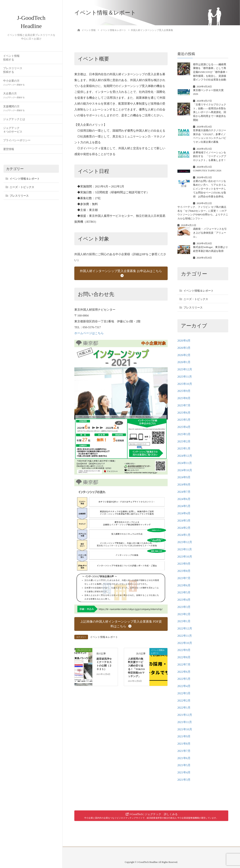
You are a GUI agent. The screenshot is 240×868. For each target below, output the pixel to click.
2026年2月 (184, 355)
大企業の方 (14, 98)
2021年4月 (184, 772)
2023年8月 (184, 571)
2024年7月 (184, 492)
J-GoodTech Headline (31, 23)
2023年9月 (184, 564)
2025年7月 (184, 405)
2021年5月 (184, 765)
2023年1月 (184, 621)
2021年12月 (185, 715)
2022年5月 (184, 679)
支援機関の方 (14, 111)
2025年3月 (184, 434)
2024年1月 (184, 535)
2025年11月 (185, 377)
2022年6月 (184, 672)
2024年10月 (185, 470)
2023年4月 (184, 600)
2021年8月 (184, 744)
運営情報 (9, 151)
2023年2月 (184, 614)
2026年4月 (184, 341)
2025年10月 (185, 384)
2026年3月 (184, 348)
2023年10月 (185, 557)
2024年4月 (184, 513)
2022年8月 (184, 657)
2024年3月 (184, 521)
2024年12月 (185, 456)
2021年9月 (184, 736)
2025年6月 (184, 413)
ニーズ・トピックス (22, 189)
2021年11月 (185, 722)
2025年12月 (185, 369)
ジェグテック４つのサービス (13, 132)
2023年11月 (185, 549)
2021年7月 (184, 751)
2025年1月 (184, 448)
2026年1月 (184, 362)
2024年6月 (184, 499)
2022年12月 (185, 628)
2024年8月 (184, 485)
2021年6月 (184, 758)
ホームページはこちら (89, 333)
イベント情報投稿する (11, 60)
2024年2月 (184, 528)
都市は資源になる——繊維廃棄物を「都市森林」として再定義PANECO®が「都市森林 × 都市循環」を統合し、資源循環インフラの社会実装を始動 (210, 72)
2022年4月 (184, 686)
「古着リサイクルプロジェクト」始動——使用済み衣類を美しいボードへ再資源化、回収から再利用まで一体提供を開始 (210, 112)
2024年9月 (184, 477)
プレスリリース (19, 198)
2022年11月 (185, 636)
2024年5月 (184, 506)
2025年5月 (184, 420)
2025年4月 (184, 427)
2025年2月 (184, 441)
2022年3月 (184, 693)
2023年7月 (184, 578)
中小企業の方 (14, 85)
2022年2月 (184, 701)
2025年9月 (184, 391)
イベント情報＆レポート (25, 181)
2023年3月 (184, 607)
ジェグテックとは (14, 122)
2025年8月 (184, 398)
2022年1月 (184, 708)
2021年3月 (184, 780)
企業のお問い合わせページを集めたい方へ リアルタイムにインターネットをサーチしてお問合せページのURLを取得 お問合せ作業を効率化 (210, 189)
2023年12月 (185, 542)
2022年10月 (185, 643)
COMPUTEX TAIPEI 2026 (207, 170)
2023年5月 (184, 592)
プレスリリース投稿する (13, 72)
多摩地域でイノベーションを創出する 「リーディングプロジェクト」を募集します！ (210, 156)
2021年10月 (185, 729)
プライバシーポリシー (17, 143)
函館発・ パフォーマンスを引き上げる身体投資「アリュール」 (210, 233)
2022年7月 (184, 665)
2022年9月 (184, 650)
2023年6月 (184, 585)
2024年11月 (185, 463)
